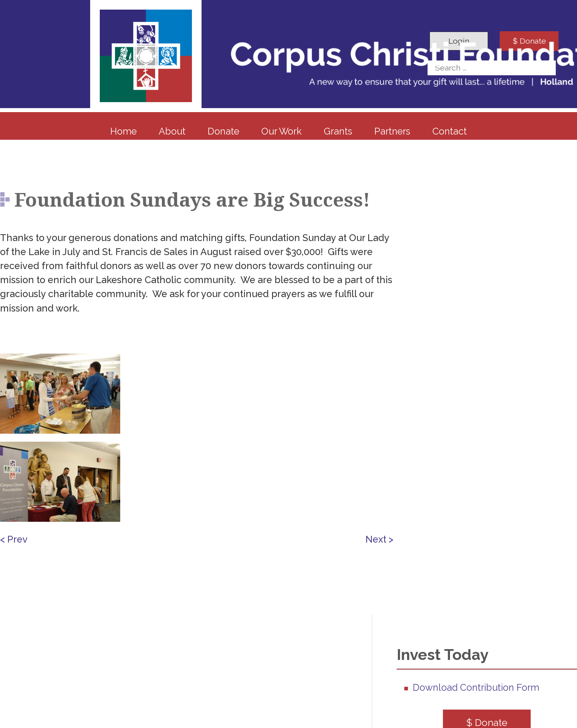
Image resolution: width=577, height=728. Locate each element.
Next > (379, 539)
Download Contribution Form (476, 687)
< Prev (14, 539)
